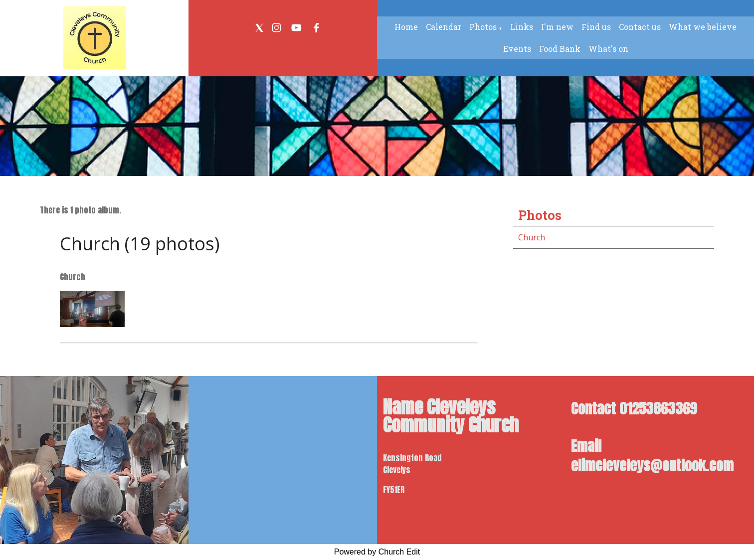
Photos (483, 27)
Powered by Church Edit (377, 552)
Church (532, 237)
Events (517, 49)
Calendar (444, 27)
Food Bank (560, 49)
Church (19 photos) (140, 244)
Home (406, 27)
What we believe (703, 27)
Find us (596, 27)
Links (522, 27)
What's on (608, 49)
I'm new (557, 27)
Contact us (640, 27)
